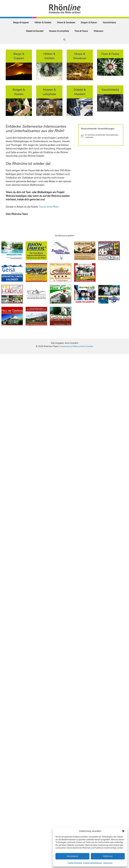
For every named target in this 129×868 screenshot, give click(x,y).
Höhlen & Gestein (43, 23)
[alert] (101, 136)
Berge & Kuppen (21, 23)
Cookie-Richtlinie (75, 863)
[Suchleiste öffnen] (64, 40)
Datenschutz (78, 346)
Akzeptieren (72, 856)
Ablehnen (108, 856)
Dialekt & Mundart (35, 31)
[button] (123, 831)
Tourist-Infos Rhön (49, 207)
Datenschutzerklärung (93, 863)
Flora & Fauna (81, 31)
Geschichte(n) (109, 23)
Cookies (90, 346)
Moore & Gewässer (66, 23)
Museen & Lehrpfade (59, 31)
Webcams (98, 31)
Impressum (108, 863)
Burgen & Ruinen (89, 23)
